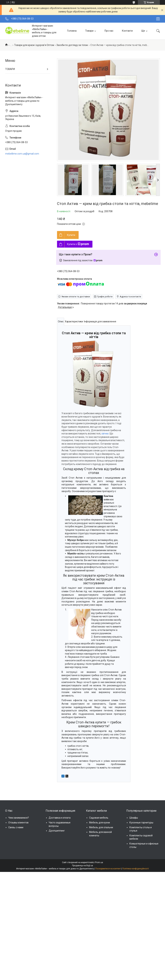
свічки (105, 434)
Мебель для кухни (100, 823)
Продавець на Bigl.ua (82, 866)
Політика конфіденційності (136, 869)
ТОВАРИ (10, 69)
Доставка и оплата (60, 818)
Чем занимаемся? (19, 818)
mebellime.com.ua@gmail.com (22, 154)
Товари (89, 31)
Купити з (78, 244)
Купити (71, 235)
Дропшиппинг (57, 831)
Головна (72, 31)
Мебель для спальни (101, 827)
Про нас (109, 31)
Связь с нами (16, 827)
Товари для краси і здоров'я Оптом (34, 45)
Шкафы (134, 818)
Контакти (127, 31)
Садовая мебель (99, 818)
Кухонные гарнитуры (141, 823)
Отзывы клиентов (18, 823)
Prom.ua (99, 862)
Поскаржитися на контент (108, 869)
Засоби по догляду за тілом (72, 45)
